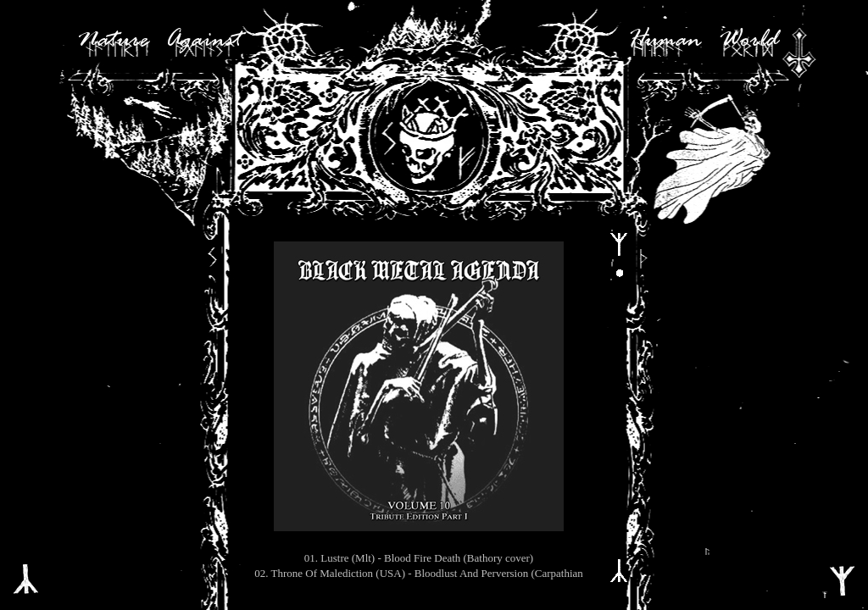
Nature (113, 41)
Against (203, 41)
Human (665, 41)
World (748, 41)
